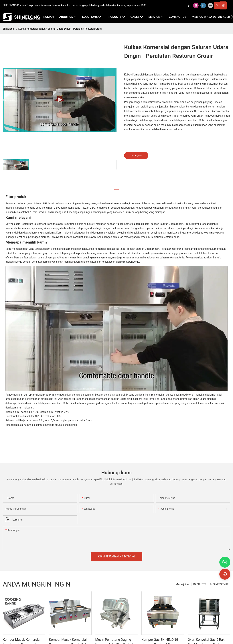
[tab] (116, 188)
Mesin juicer (182, 584)
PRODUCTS (200, 584)
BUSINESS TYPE (219, 584)
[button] (232, 17)
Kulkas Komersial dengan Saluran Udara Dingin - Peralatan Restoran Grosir (60, 29)
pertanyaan (136, 155)
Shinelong (8, 29)
